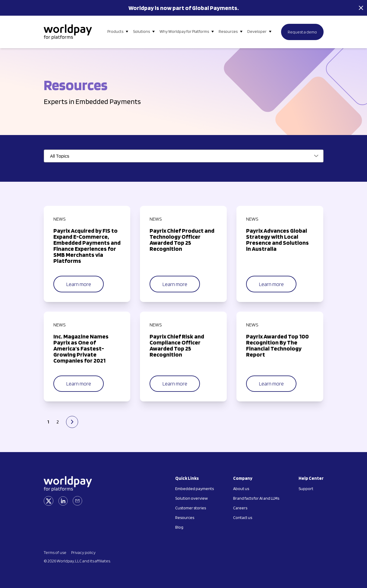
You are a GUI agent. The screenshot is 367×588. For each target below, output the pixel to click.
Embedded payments (195, 489)
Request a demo (302, 32)
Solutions (141, 31)
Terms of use (55, 552)
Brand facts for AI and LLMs (256, 498)
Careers (240, 508)
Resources (228, 31)
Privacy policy (83, 552)
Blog (179, 527)
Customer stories (191, 508)
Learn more (79, 284)
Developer (257, 31)
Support (306, 489)
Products (115, 31)
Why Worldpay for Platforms (184, 31)
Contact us (243, 517)
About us (241, 489)
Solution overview (191, 498)
